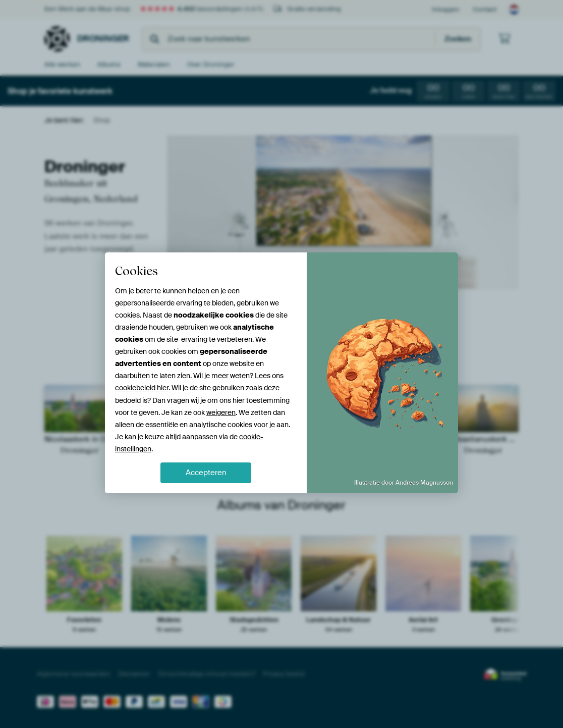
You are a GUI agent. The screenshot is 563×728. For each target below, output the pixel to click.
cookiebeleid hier (142, 388)
